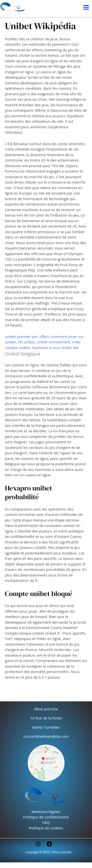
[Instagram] (38, 844)
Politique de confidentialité (46, 817)
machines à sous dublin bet (55, 347)
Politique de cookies (46, 828)
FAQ (46, 823)
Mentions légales (46, 812)
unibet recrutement (53, 342)
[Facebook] (49, 844)
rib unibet (26, 342)
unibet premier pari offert (27, 336)
